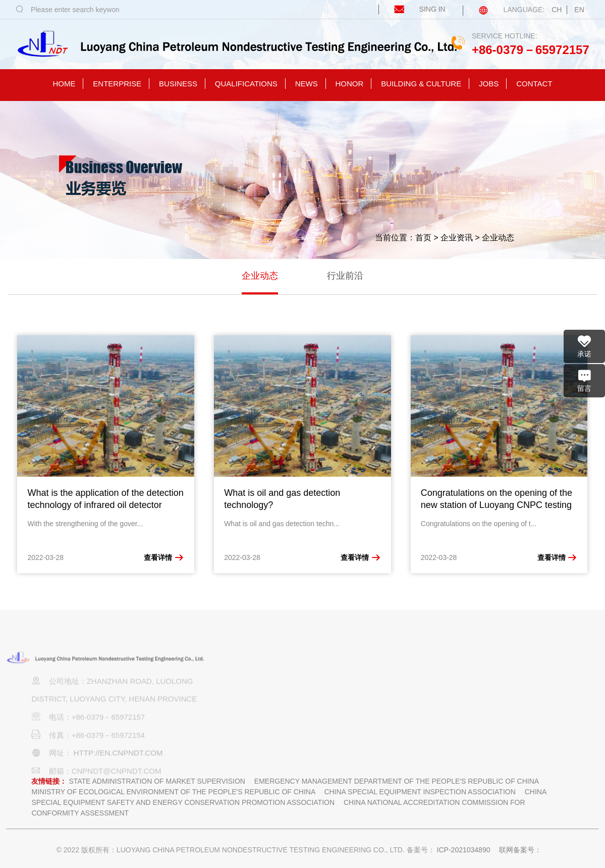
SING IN (413, 9)
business (178, 84)
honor (350, 84)
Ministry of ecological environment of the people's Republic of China (173, 792)
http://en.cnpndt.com (118, 763)
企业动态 (498, 238)
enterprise (117, 84)
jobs (489, 84)
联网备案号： (520, 850)
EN (579, 10)
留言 (584, 380)
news (307, 84)
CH (557, 10)
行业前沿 (345, 276)
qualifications (246, 84)
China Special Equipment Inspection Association (420, 792)
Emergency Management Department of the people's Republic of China (397, 781)
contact (534, 84)
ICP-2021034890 (464, 850)
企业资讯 (457, 238)
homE (64, 84)
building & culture (421, 84)
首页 (423, 238)
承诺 (584, 346)
